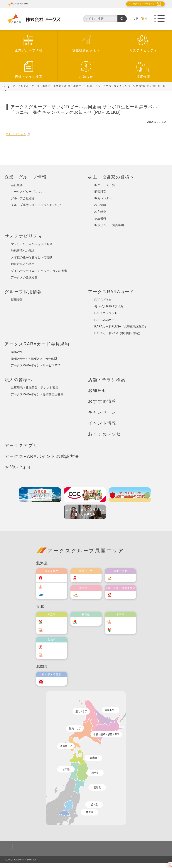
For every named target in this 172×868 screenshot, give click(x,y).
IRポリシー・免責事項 (109, 225)
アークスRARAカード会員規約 (37, 344)
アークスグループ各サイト (139, 4)
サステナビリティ (144, 50)
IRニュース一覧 (105, 185)
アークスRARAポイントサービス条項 (36, 365)
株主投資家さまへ (86, 50)
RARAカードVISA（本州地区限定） (118, 333)
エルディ (53, 595)
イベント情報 (102, 423)
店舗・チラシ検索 (29, 77)
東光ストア (54, 587)
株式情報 (100, 205)
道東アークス (124, 578)
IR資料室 (100, 192)
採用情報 (143, 77)
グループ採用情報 (23, 292)
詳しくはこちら (20, 134)
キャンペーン (102, 412)
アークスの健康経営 (24, 277)
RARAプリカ (103, 300)
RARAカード (19, 352)
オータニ (53, 681)
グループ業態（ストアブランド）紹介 (36, 205)
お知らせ (86, 77)
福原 (119, 595)
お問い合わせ (19, 467)
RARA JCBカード (106, 320)
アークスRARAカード (111, 292)
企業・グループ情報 (26, 177)
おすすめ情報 (102, 401)
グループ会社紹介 (23, 198)
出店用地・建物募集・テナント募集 (35, 388)
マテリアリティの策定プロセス (32, 244)
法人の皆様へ (19, 380)
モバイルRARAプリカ (109, 306)
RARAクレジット (106, 313)
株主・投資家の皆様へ (111, 177)
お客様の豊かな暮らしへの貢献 (32, 257)
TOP (8, 86)
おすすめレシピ (105, 434)
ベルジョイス (55, 630)
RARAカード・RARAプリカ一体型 (34, 359)
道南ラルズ (88, 578)
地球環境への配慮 (23, 251)
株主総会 (100, 212)
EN (145, 19)
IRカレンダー (103, 198)
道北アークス (90, 595)
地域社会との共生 (23, 264)
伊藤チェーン (55, 647)
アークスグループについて (29, 192)
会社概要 (17, 185)
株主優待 (100, 218)
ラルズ (51, 578)
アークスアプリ (21, 446)
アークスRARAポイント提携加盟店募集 (37, 394)
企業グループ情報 (29, 50)
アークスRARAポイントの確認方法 (42, 456)
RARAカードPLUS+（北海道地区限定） (121, 326)
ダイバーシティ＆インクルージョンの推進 (39, 271)
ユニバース (54, 622)
